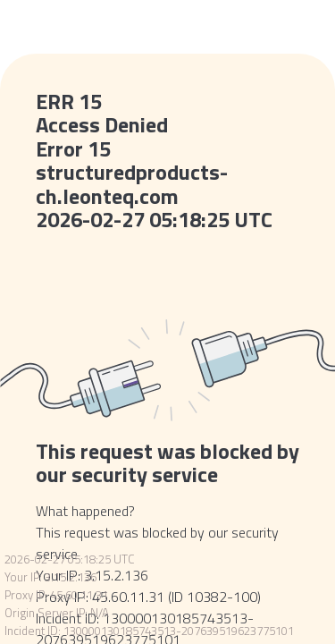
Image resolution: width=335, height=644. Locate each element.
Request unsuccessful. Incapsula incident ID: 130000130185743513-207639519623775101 (167, 322)
